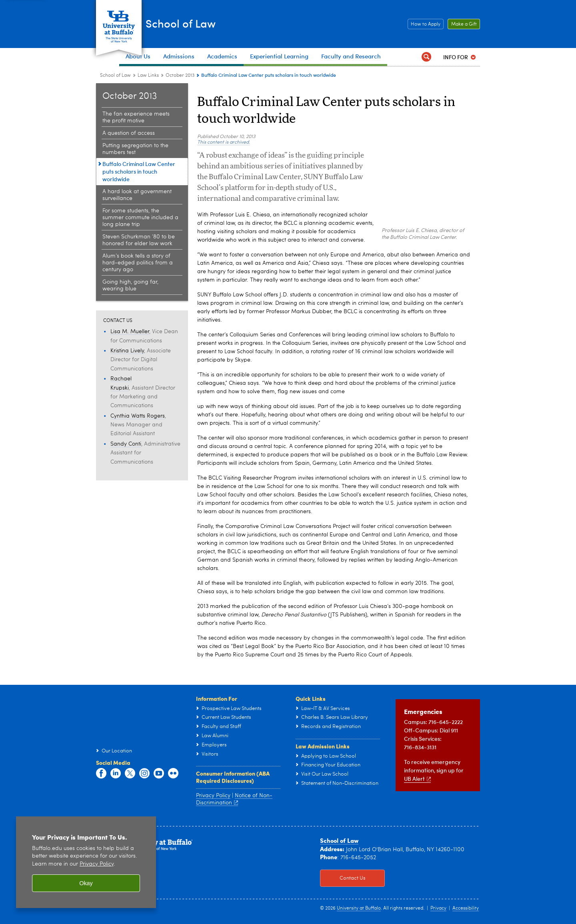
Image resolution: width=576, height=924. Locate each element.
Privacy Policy (213, 796)
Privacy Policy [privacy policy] (97, 864)
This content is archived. (224, 142)
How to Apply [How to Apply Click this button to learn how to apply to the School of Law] (424, 24)
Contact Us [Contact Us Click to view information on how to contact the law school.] (343, 878)
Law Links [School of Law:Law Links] (148, 76)
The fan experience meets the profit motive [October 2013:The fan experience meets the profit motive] (136, 117)
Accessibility (466, 908)
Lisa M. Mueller (130, 332)
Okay (86, 883)
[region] (86, 862)
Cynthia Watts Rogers (138, 416)
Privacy (438, 908)
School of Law (201, 23)
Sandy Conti (126, 444)
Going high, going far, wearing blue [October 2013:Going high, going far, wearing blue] (130, 285)
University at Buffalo (359, 908)
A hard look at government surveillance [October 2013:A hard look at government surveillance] (137, 195)
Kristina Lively (127, 351)
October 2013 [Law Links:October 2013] (180, 76)
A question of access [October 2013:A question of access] (129, 133)
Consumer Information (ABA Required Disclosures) (233, 777)
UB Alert (417, 779)
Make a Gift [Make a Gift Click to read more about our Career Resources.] (462, 24)
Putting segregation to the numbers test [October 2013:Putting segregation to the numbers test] (135, 149)
